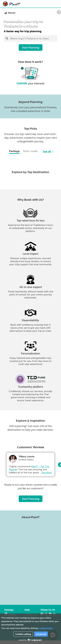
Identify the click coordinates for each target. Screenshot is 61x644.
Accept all (41, 634)
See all (47, 151)
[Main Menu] (56, 4)
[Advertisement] (29, 562)
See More (47, 472)
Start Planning (31, 48)
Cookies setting (23, 634)
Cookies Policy (46, 628)
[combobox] (30, 38)
